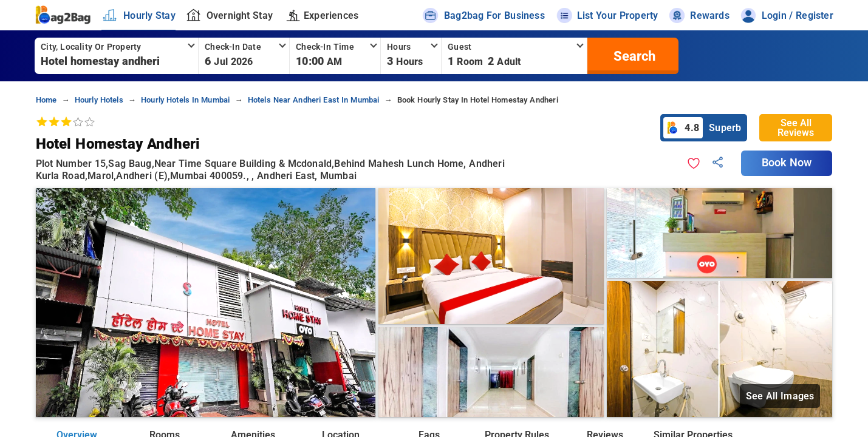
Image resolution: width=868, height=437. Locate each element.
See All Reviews (796, 128)
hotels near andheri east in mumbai (314, 100)
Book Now (787, 163)
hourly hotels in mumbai (185, 100)
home (46, 100)
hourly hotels (99, 100)
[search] (633, 56)
